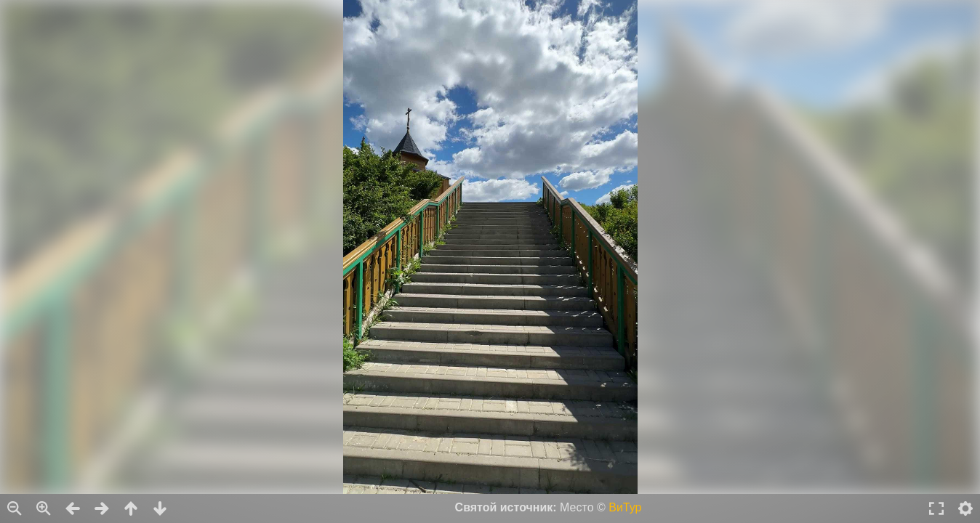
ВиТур (625, 507)
